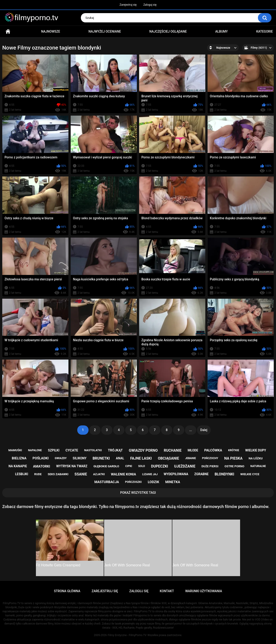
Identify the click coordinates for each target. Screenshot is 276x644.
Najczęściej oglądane (168, 31)
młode (193, 450)
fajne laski (141, 458)
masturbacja (107, 482)
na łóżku (256, 458)
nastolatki (93, 450)
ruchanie (173, 450)
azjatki (99, 474)
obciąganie (168, 458)
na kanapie (18, 466)
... (191, 430)
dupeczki (160, 466)
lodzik (153, 482)
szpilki (54, 450)
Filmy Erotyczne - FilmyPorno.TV (127, 635)
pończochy (210, 458)
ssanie (81, 474)
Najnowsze (51, 31)
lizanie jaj (150, 474)
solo (142, 466)
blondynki (224, 474)
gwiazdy (61, 458)
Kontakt (167, 591)
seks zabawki (58, 474)
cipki (129, 466)
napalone (35, 450)
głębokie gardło (106, 466)
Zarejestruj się (128, 5)
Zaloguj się (150, 5)
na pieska (233, 458)
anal (120, 458)
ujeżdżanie (185, 466)
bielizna (19, 458)
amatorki (41, 466)
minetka (173, 482)
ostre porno (234, 466)
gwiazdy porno (143, 450)
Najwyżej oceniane (105, 31)
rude (38, 474)
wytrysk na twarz (72, 466)
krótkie (234, 450)
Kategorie (264, 31)
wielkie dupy (256, 450)
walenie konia (123, 474)
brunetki (101, 458)
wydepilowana (176, 474)
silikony (80, 458)
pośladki (41, 458)
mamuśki (15, 450)
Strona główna (8, 32)
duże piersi (210, 466)
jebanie (191, 458)
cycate (72, 450)
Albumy (221, 31)
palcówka (213, 450)
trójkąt (115, 450)
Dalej (204, 430)
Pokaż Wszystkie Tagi (138, 493)
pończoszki (133, 482)
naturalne (258, 466)
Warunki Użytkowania (204, 591)
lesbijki (22, 474)
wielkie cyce (250, 474)
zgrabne (201, 474)
